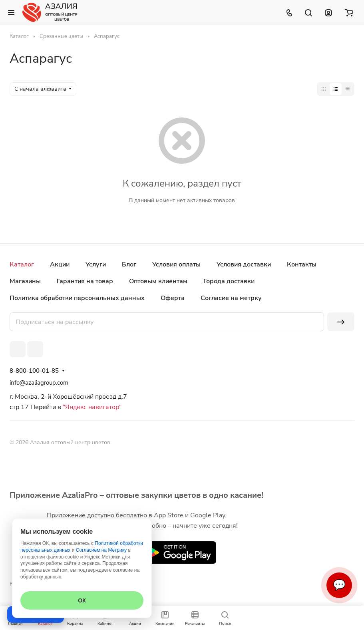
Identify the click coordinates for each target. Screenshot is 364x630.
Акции (60, 264)
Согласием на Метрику (101, 550)
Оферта (173, 298)
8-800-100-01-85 (34, 371)
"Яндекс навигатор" (91, 407)
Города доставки (229, 281)
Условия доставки (244, 264)
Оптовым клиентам (158, 281)
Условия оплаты (176, 264)
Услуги (96, 264)
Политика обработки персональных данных (77, 298)
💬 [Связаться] (339, 585)
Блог (129, 264)
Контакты (302, 264)
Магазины (25, 281)
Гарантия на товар (85, 281)
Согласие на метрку (231, 298)
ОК (82, 600)
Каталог (22, 264)
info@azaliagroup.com (39, 383)
